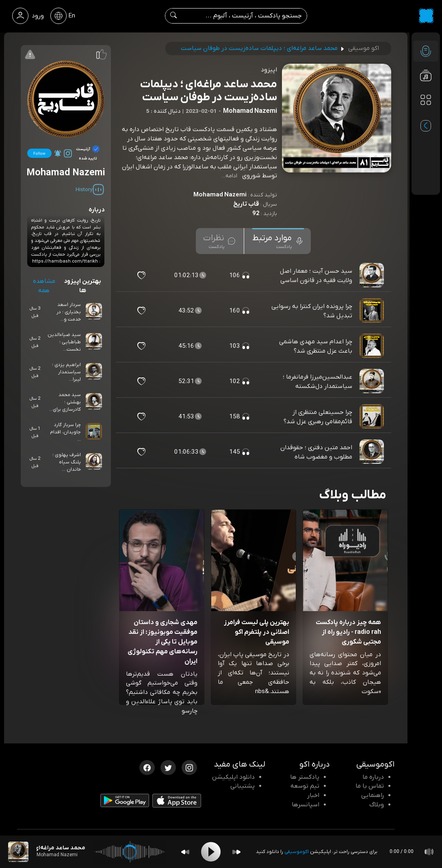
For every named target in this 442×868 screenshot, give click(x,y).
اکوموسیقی (297, 852)
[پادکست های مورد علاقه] (426, 116)
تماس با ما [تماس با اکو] (370, 786)
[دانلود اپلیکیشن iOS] (177, 802)
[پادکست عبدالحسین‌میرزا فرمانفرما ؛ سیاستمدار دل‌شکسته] (373, 381)
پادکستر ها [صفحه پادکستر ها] (305, 777)
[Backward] (185, 852)
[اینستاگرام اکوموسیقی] (189, 767)
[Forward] (236, 852)
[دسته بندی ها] (426, 100)
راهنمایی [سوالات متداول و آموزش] (373, 795)
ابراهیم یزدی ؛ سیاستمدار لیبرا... (66, 372)
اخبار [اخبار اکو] (313, 795)
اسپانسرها (305, 805)
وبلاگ (377, 805)
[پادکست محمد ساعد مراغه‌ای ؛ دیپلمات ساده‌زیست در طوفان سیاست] (18, 852)
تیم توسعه (305, 786)
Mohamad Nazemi (220, 195)
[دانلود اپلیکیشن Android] (125, 802)
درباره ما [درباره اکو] (373, 777)
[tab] (278, 241)
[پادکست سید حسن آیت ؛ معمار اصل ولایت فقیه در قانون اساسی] (373, 276)
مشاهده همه (44, 286)
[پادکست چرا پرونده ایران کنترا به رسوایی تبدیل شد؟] (373, 311)
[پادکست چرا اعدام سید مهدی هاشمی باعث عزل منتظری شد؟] (373, 346)
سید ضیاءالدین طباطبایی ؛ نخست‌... (64, 342)
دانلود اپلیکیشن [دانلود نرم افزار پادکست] (233, 777)
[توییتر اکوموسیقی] (168, 767)
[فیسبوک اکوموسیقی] (147, 767)
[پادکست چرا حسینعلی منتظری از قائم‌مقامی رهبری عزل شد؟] (373, 417)
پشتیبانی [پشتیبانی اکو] (243, 786)
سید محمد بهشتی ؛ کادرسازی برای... (65, 402)
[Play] (211, 852)
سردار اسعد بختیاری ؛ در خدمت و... (69, 312)
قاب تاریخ (246, 204)
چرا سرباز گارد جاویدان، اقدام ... (65, 432)
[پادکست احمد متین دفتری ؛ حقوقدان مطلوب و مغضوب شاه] (373, 452)
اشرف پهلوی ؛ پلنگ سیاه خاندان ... (67, 462)
